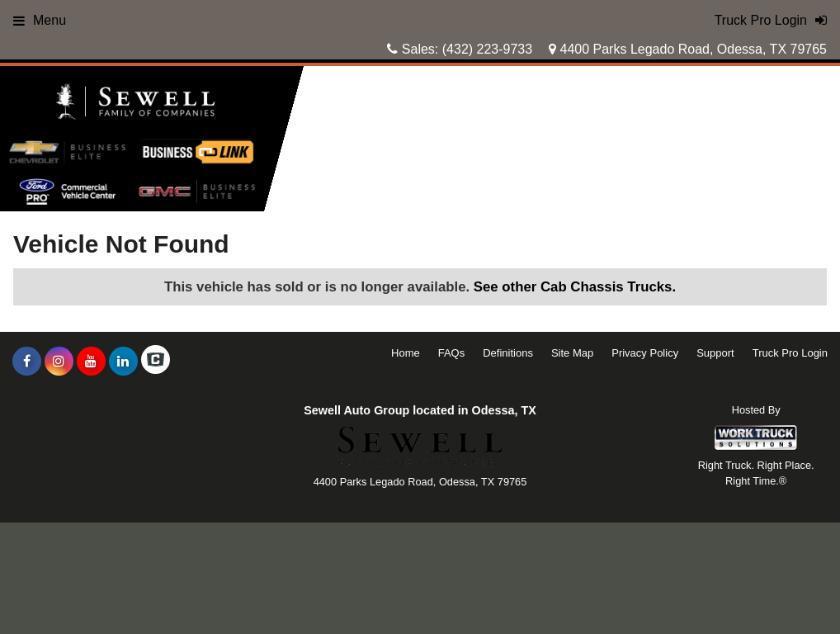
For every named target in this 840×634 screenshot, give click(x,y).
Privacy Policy (645, 353)
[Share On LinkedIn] (123, 362)
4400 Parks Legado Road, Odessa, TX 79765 (688, 49)
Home (406, 353)
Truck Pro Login (790, 353)
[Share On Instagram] (59, 362)
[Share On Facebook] (27, 362)
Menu (40, 20)
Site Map (572, 353)
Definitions (508, 353)
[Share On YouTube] (91, 362)
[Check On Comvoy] (156, 362)
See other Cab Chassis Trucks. (575, 287)
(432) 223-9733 (487, 49)
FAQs (452, 353)
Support (715, 353)
